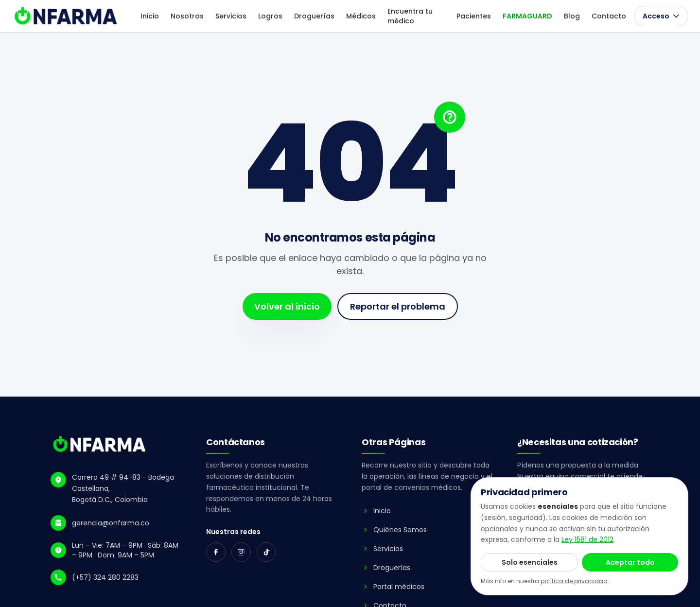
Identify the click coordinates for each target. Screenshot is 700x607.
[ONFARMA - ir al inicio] (66, 16)
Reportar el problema (398, 306)
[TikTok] (266, 552)
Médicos (361, 16)
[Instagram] (241, 552)
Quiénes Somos (394, 530)
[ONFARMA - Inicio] (100, 444)
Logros (270, 16)
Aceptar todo (630, 562)
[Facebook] (216, 552)
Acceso (661, 16)
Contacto (609, 16)
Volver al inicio (287, 306)
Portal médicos (393, 587)
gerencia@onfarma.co (111, 523)
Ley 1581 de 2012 (587, 539)
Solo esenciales (530, 562)
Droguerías (314, 16)
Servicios (231, 16)
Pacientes (474, 16)
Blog (572, 16)
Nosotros (187, 16)
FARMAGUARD (527, 16)
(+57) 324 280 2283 (105, 577)
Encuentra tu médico (410, 16)
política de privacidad (574, 581)
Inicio (150, 16)
